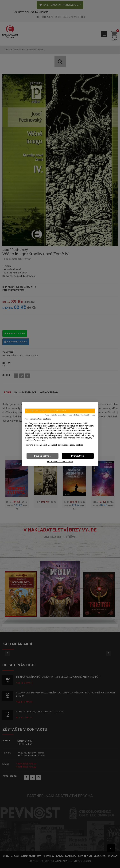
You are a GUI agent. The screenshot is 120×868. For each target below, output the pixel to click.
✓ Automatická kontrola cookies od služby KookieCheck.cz (70, 415)
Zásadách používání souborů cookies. (66, 445)
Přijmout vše (78, 456)
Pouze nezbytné (42, 456)
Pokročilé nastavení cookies (60, 461)
